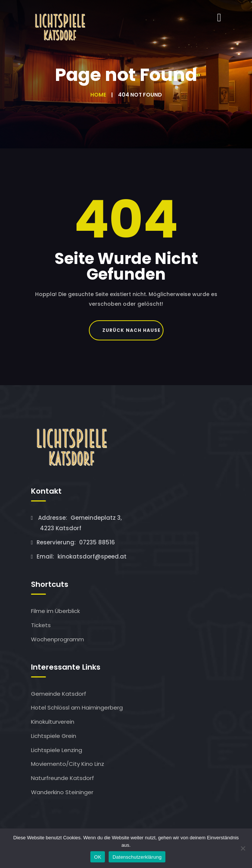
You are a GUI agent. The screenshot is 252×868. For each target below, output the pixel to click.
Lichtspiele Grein (54, 736)
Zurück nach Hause (131, 330)
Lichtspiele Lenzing (57, 750)
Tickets (41, 625)
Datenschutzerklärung (137, 857)
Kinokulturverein (53, 722)
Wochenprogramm (57, 639)
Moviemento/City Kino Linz (68, 764)
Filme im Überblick (55, 611)
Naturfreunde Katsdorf (63, 778)
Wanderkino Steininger (62, 792)
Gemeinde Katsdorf (59, 694)
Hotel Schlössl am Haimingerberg (77, 707)
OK (98, 857)
